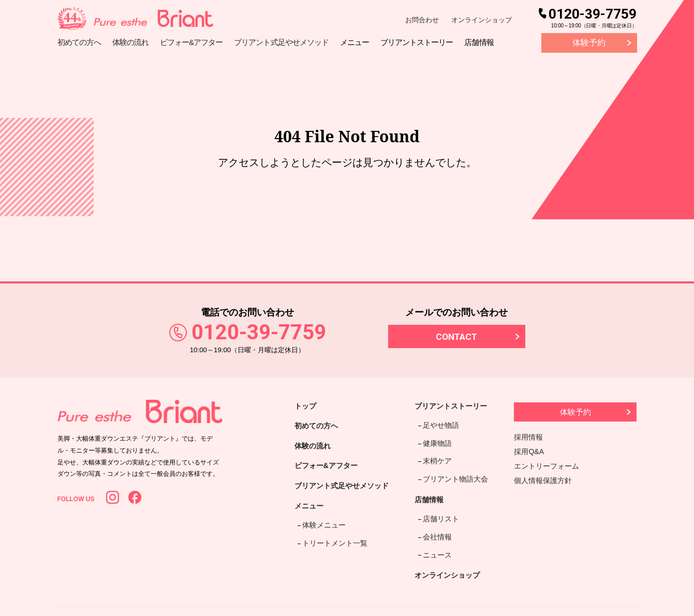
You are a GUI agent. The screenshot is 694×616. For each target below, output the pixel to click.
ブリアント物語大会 (454, 462)
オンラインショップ (482, 20)
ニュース (436, 524)
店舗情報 (433, 482)
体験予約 (589, 43)
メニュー (311, 515)
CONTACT (456, 337)
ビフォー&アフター (331, 471)
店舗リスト (439, 499)
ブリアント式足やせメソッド (348, 493)
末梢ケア (436, 449)
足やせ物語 (439, 423)
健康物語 (436, 436)
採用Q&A (529, 452)
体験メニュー (321, 531)
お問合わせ (422, 20)
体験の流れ (315, 450)
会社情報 (436, 512)
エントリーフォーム (547, 466)
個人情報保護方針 (543, 480)
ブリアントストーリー (458, 407)
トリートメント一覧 (332, 544)
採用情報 (529, 437)
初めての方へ (319, 428)
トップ (307, 407)
